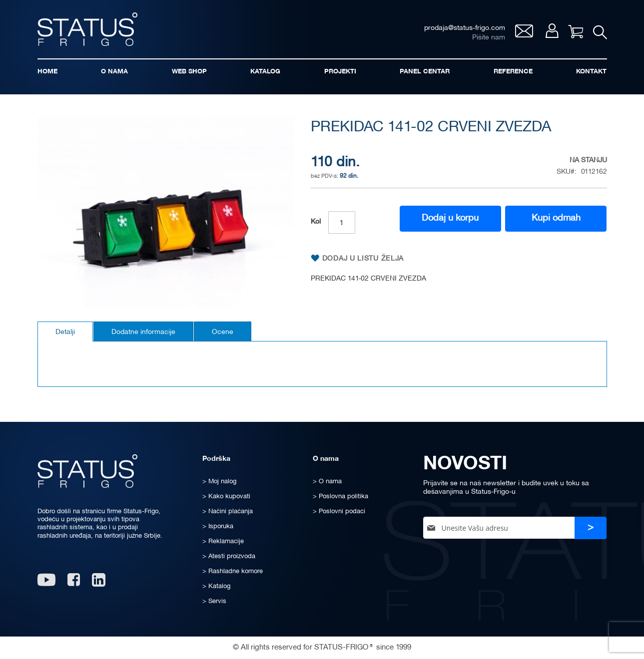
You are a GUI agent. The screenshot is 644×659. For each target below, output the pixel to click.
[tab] (65, 331)
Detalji (65, 332)
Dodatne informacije (143, 332)
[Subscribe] (591, 528)
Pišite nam (489, 38)
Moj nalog (552, 31)
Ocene (223, 332)
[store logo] (87, 29)
